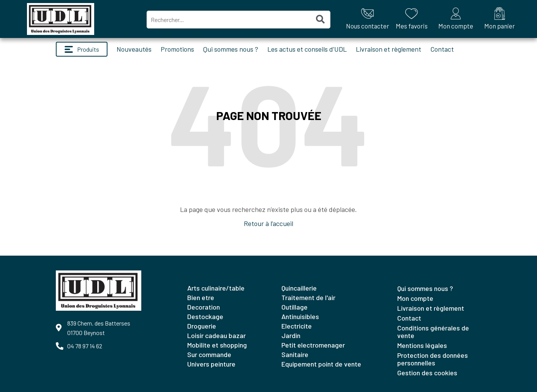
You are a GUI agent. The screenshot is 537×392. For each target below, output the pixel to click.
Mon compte (415, 298)
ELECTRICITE (297, 326)
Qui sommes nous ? (231, 49)
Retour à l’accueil (268, 223)
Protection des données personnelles (433, 359)
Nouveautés (134, 49)
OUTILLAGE (295, 307)
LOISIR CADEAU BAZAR (216, 335)
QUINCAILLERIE (299, 288)
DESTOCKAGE (205, 316)
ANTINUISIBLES (300, 316)
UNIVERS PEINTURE (211, 364)
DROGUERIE (202, 326)
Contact (442, 49)
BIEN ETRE (201, 297)
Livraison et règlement (389, 49)
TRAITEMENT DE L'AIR (308, 297)
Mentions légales (422, 345)
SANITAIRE (295, 354)
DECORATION (204, 307)
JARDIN (291, 335)
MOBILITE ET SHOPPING (217, 345)
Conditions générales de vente (433, 332)
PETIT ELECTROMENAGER (313, 345)
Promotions (177, 49)
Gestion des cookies (427, 373)
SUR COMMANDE (209, 354)
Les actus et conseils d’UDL (307, 49)
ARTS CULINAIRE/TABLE (216, 288)
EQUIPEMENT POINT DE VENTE (321, 364)
